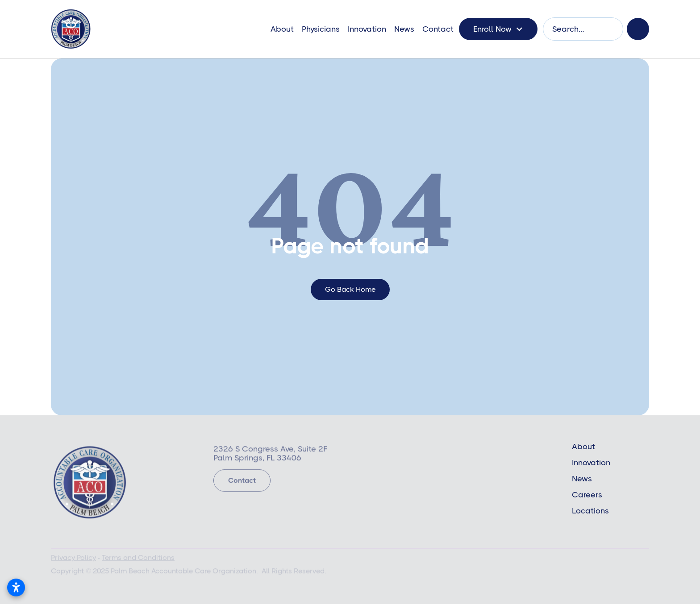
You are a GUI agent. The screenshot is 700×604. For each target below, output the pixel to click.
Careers (587, 495)
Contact (438, 29)
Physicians (321, 29)
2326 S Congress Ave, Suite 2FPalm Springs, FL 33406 (270, 455)
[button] (498, 29)
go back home (350, 289)
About (282, 29)
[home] (71, 29)
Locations (590, 511)
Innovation (367, 29)
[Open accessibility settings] (16, 587)
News (404, 29)
